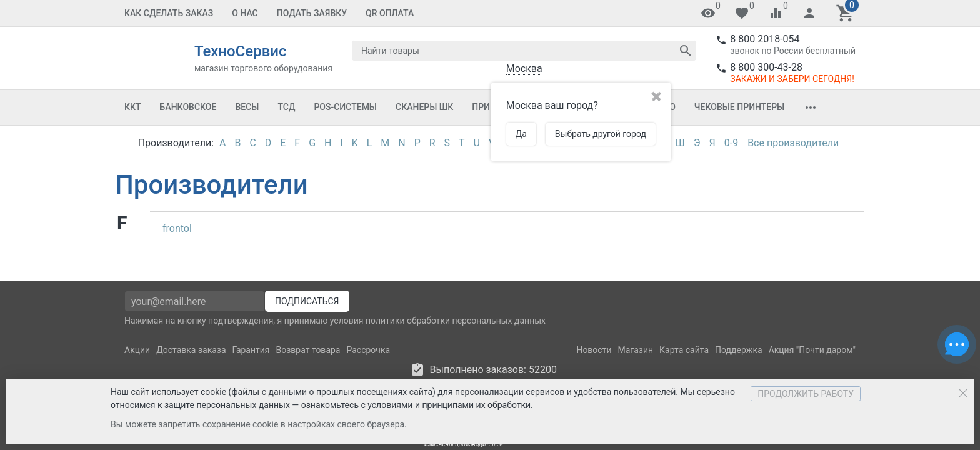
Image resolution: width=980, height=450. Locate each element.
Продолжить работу (806, 394)
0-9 (731, 143)
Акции (137, 364)
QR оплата (390, 13)
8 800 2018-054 (765, 39)
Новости (594, 364)
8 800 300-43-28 (766, 67)
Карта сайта (684, 364)
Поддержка (739, 364)
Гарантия (251, 364)
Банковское (188, 107)
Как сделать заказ (169, 13)
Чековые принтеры (739, 107)
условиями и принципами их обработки (449, 405)
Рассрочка (368, 364)
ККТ (133, 107)
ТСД (286, 107)
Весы (247, 107)
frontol (177, 228)
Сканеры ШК (424, 107)
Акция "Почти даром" (812, 364)
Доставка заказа (191, 364)
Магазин (636, 364)
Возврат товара (308, 364)
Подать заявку (312, 13)
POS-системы (345, 107)
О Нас (245, 13)
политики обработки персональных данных (456, 335)
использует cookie (189, 392)
